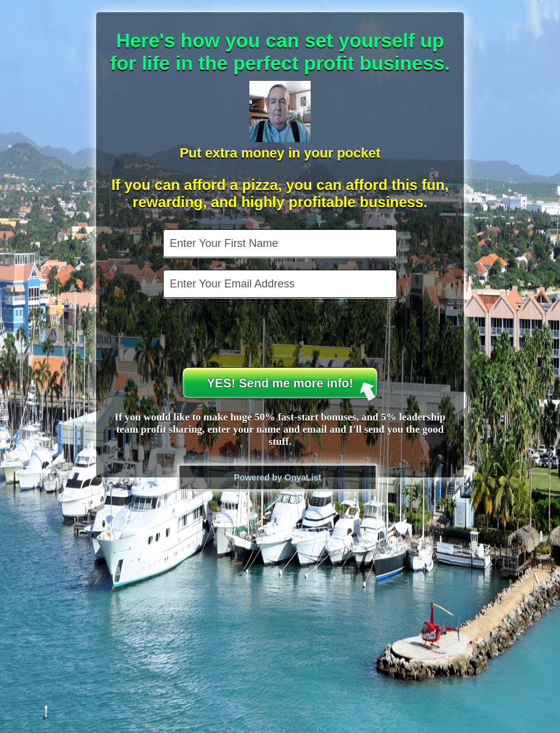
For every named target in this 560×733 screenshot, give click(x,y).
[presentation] (281, 334)
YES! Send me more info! (292, 388)
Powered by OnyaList (278, 477)
